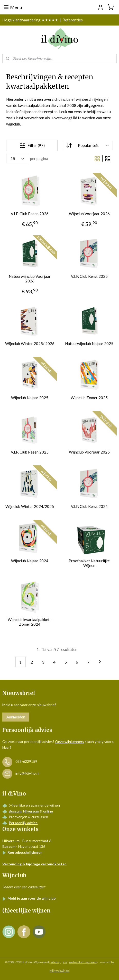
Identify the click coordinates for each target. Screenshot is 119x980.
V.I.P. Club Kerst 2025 (89, 276)
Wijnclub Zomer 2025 (89, 398)
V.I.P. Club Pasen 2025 (30, 452)
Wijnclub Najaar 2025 (30, 398)
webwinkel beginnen (83, 962)
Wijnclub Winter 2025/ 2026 (30, 344)
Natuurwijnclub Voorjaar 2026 (30, 279)
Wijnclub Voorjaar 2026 (89, 214)
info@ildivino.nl (27, 773)
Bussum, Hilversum (24, 811)
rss (65, 962)
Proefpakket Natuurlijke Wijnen (89, 563)
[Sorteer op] (87, 145)
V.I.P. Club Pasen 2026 (30, 214)
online (48, 811)
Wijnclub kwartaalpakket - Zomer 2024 (30, 622)
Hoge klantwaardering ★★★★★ (30, 20)
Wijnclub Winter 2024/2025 (30, 506)
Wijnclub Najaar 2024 (30, 561)
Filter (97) (32, 145)
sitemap (56, 962)
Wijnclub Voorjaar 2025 (89, 452)
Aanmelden (16, 717)
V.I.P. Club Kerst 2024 (89, 506)
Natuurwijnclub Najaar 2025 (89, 344)
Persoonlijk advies (23, 823)
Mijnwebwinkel (60, 971)
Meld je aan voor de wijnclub (29, 898)
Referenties (73, 20)
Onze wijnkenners (70, 742)
